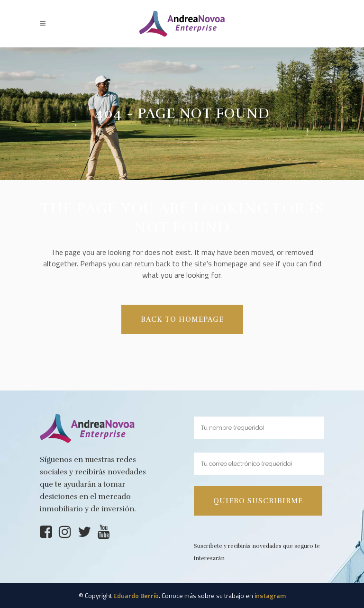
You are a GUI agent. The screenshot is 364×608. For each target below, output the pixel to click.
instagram (270, 595)
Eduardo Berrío (136, 595)
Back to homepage (182, 319)
